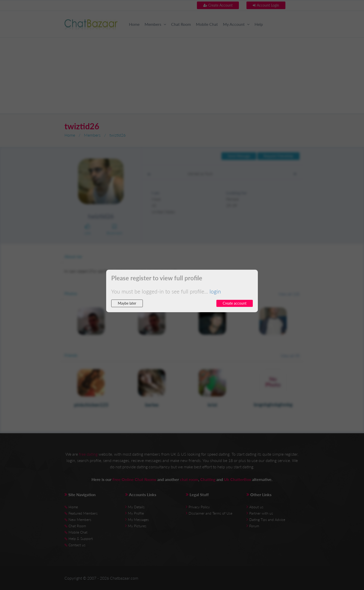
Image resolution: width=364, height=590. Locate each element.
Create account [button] (235, 303)
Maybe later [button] (127, 303)
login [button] (215, 291)
